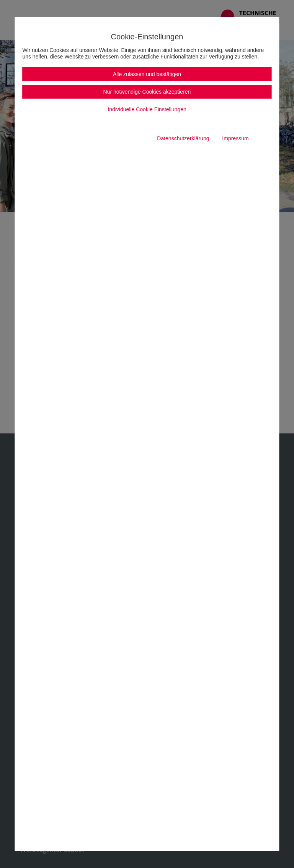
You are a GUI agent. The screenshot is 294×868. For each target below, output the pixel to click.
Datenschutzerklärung (183, 138)
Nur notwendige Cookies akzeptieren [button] (147, 92)
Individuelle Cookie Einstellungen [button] (147, 109)
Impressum (235, 138)
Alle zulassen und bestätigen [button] (147, 74)
